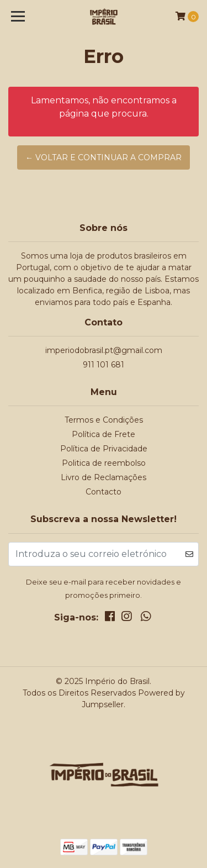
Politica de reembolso (104, 463)
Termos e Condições (104, 420)
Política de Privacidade (104, 449)
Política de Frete (104, 434)
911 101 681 (104, 365)
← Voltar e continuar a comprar (104, 157)
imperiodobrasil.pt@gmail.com (104, 350)
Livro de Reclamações (104, 477)
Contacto (104, 492)
